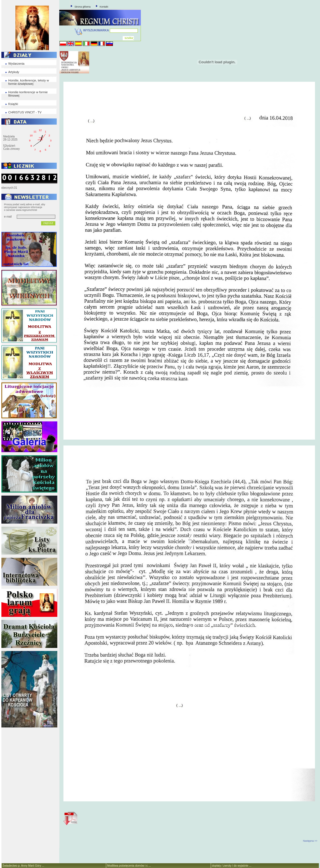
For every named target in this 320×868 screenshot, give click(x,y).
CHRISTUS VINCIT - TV (25, 112)
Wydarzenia (16, 64)
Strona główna (83, 7)
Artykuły (14, 72)
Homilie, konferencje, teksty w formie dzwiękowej (29, 82)
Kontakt (104, 7)
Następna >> (310, 841)
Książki (13, 104)
